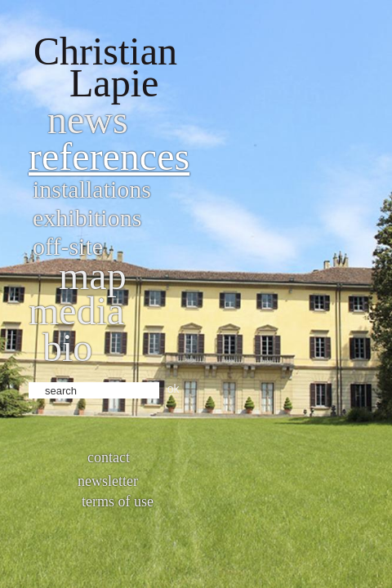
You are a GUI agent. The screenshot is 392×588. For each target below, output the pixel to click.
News (88, 120)
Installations (92, 189)
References (109, 156)
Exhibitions (87, 218)
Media (76, 311)
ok (174, 389)
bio (67, 347)
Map (93, 276)
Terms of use (118, 501)
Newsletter (108, 481)
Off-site (68, 246)
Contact (109, 457)
